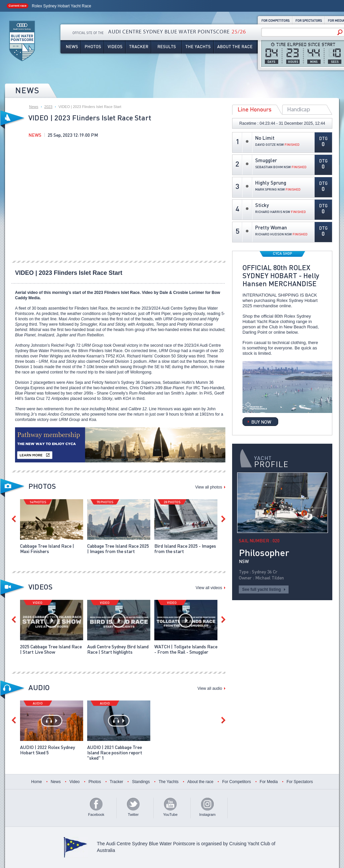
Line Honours (257, 110)
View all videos (209, 588)
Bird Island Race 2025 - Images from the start (185, 548)
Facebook (96, 815)
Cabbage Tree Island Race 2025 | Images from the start (118, 548)
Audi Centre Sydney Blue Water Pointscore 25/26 (22, 42)
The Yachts (198, 47)
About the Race (236, 47)
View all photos (209, 487)
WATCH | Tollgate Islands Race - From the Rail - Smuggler (186, 649)
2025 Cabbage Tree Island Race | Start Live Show (51, 649)
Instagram (208, 815)
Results (167, 47)
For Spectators (309, 20)
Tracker (138, 47)
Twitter (133, 815)
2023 (48, 107)
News (71, 47)
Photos (93, 47)
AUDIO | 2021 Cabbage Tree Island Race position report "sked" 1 (115, 752)
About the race (200, 782)
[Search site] (300, 33)
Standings (141, 782)
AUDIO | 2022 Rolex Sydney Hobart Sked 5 (48, 750)
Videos (115, 47)
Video (74, 782)
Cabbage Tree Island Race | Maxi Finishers (47, 548)
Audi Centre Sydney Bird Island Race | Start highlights (118, 649)
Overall (307, 110)
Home (36, 782)
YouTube (170, 815)
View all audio (210, 688)
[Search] (340, 32)
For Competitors (275, 20)
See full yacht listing (262, 589)
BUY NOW (261, 422)
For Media (269, 782)
